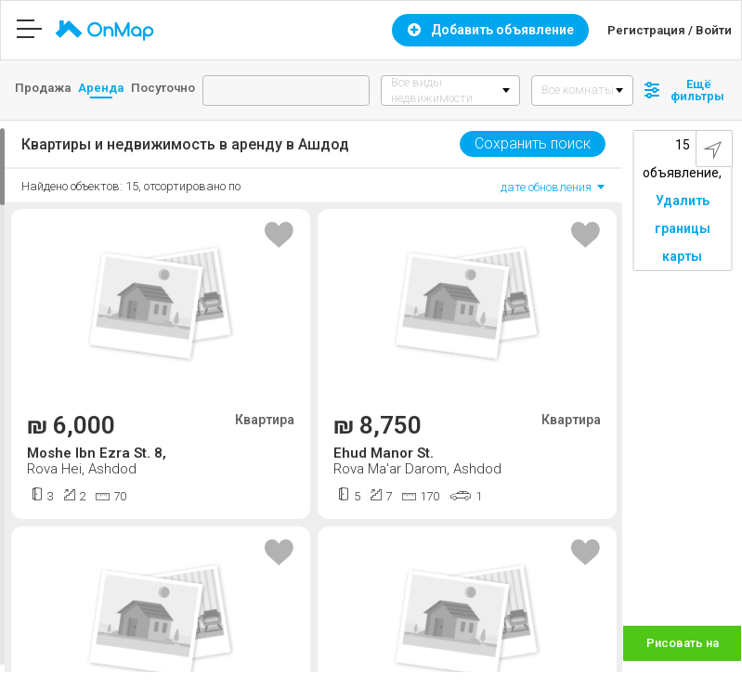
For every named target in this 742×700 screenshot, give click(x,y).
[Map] (682, 396)
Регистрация (646, 30)
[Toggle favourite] (279, 236)
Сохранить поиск (533, 143)
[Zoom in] (719, 622)
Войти (714, 30)
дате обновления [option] (546, 187)
